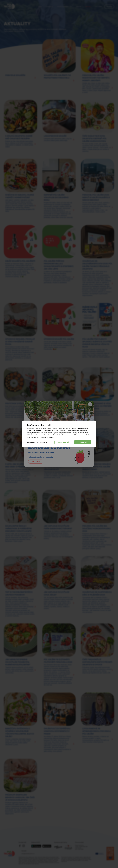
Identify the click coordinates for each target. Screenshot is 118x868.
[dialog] (59, 434)
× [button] (93, 423)
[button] (37, 442)
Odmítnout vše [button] (64, 442)
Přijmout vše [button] (83, 442)
